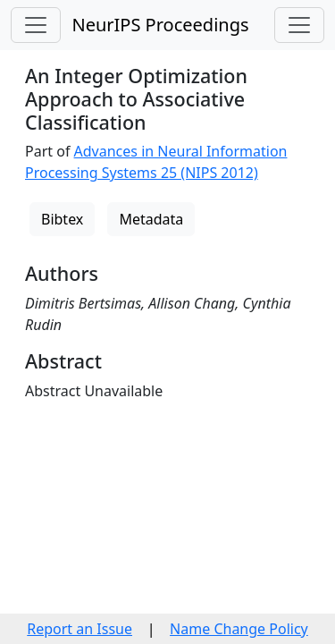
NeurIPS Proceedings (160, 25)
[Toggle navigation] (36, 25)
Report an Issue (80, 629)
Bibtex (62, 219)
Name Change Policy (239, 629)
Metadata (151, 219)
